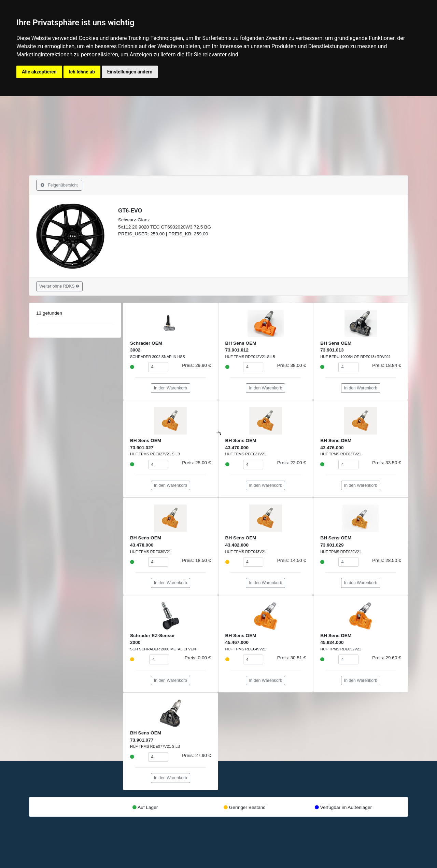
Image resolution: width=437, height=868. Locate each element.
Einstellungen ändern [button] (130, 72)
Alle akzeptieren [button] (39, 72)
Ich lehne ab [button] (82, 72)
